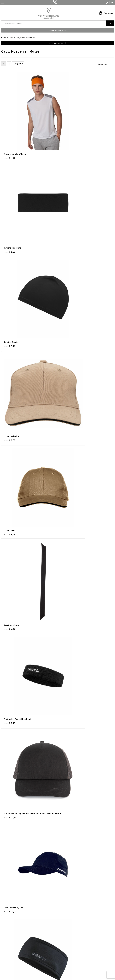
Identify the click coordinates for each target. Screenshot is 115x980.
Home (4, 37)
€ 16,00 (10, 601)
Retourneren (6, 958)
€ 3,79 (66, 197)
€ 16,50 (66, 668)
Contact (5, 955)
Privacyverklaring (66, 962)
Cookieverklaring (66, 958)
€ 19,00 (66, 802)
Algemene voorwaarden (68, 955)
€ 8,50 (9, 331)
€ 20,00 (10, 869)
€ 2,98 (9, 197)
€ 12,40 (66, 401)
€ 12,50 (10, 468)
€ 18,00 (10, 802)
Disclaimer (63, 966)
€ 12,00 (10, 401)
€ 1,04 (9, 130)
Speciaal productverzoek (57, 30)
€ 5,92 (66, 264)
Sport (11, 37)
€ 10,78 (66, 334)
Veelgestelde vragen (67, 919)
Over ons (62, 916)
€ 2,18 (66, 130)
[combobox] (54, 23)
